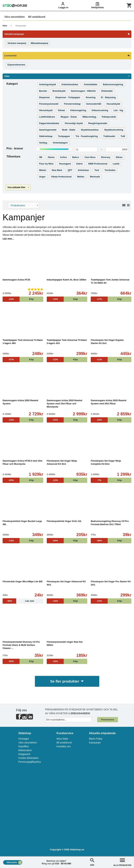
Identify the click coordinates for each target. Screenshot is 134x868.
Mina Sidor (62, 739)
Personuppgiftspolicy (30, 762)
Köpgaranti (24, 754)
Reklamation (25, 750)
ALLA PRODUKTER (122, 862)
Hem (5, 26)
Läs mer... (8, 239)
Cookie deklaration (28, 758)
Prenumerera (107, 720)
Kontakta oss (64, 746)
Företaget (24, 739)
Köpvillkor (24, 746)
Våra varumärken (28, 743)
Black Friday (96, 739)
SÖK (92, 862)
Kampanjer (21, 26)
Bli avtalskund (64, 743)
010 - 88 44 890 (63, 864)
